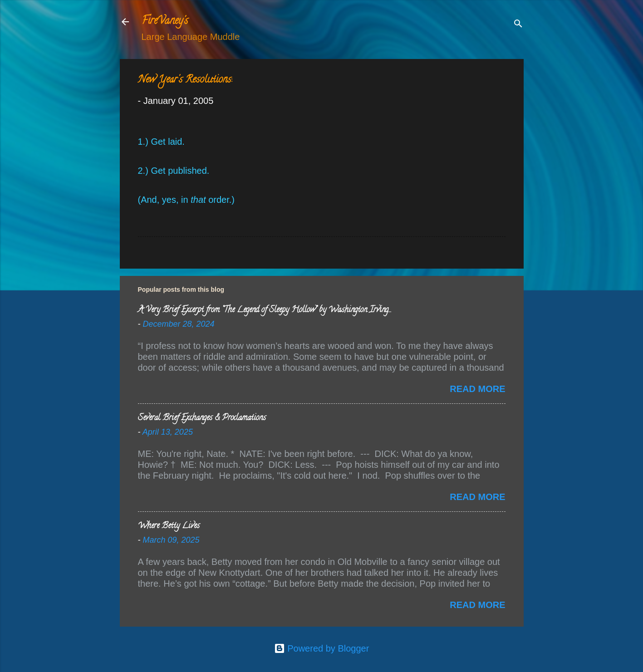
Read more (477, 389)
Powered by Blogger (322, 648)
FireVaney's (165, 22)
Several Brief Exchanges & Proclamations (202, 418)
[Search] (518, 25)
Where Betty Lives (169, 526)
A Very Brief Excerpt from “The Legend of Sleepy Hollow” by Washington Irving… (264, 310)
